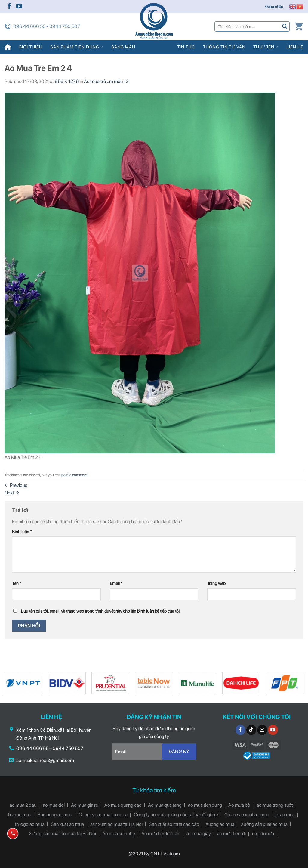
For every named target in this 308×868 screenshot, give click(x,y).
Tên (17, 583)
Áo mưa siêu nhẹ (119, 834)
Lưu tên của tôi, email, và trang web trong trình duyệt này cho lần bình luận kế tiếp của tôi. (101, 611)
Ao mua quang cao (123, 805)
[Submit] (285, 26)
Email (116, 583)
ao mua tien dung (205, 805)
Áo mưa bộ (239, 805)
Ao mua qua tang (165, 805)
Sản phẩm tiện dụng (77, 47)
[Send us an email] (262, 730)
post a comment (74, 475)
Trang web (216, 583)
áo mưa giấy (199, 834)
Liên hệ (295, 47)
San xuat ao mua (67, 824)
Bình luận (22, 531)
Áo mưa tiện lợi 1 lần (161, 834)
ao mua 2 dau (23, 805)
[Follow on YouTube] (19, 7)
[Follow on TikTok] (251, 730)
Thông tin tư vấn (224, 47)
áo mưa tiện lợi (231, 834)
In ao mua (285, 815)
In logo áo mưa (30, 824)
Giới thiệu (31, 47)
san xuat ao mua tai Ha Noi (116, 824)
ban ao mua (20, 815)
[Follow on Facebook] (9, 7)
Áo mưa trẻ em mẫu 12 (106, 81)
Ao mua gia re (85, 805)
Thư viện (266, 47)
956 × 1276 (67, 81)
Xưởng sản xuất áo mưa (264, 824)
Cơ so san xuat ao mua (247, 815)
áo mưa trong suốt (275, 805)
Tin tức (186, 47)
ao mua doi (54, 805)
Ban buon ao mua (55, 815)
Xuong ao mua (220, 824)
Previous (16, 485)
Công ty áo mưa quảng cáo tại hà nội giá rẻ (176, 815)
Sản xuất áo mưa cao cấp (174, 824)
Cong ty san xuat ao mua (103, 815)
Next (12, 493)
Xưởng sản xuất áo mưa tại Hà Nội (62, 834)
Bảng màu (123, 47)
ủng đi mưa (263, 834)
